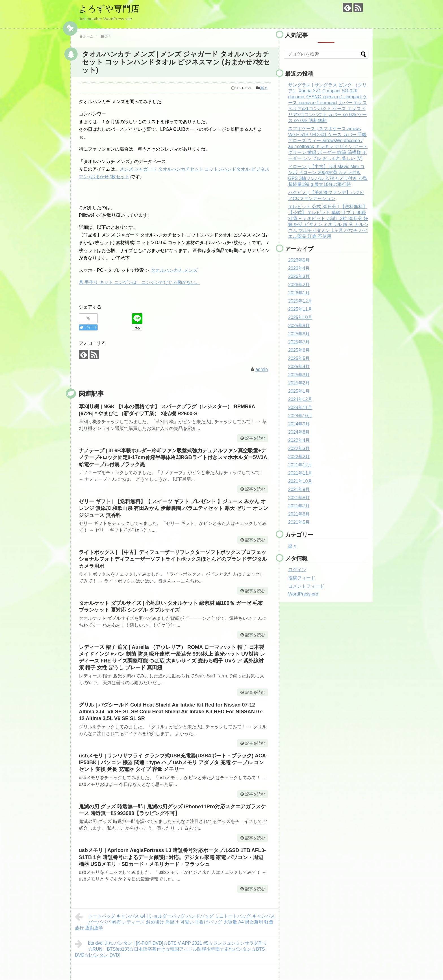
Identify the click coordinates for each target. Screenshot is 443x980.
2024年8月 (299, 432)
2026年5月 (299, 260)
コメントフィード (306, 586)
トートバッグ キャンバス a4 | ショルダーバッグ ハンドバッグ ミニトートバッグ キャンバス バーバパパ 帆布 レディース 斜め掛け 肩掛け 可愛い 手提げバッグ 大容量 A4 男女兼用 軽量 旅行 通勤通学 (175, 921)
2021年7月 (299, 506)
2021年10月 (300, 481)
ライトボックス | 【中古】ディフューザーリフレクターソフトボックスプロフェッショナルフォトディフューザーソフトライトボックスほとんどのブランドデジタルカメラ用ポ (173, 559)
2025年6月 (299, 350)
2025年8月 (299, 334)
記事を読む (255, 438)
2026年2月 (299, 285)
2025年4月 (299, 367)
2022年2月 (299, 457)
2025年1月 (299, 391)
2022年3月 (299, 448)
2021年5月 (299, 522)
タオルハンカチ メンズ (174, 270)
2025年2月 (299, 383)
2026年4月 (299, 268)
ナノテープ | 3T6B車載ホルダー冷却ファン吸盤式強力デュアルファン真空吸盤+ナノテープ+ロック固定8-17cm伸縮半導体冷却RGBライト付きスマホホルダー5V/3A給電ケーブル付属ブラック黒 (173, 458)
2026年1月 (299, 293)
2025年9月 (299, 326)
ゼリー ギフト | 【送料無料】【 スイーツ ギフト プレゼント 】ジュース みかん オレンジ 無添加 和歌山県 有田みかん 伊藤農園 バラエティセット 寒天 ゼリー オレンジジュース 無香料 (173, 508)
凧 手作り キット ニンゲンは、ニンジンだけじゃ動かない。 (139, 282)
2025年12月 (300, 301)
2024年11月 (300, 408)
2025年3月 (299, 375)
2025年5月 (299, 358)
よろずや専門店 (109, 9)
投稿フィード (302, 578)
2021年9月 (299, 489)
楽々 (264, 88)
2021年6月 (299, 514)
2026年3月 (299, 276)
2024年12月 (300, 399)
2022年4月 (299, 440)
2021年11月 (300, 473)
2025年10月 (300, 317)
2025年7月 (299, 342)
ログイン (297, 570)
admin (262, 369)
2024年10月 (300, 416)
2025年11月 (300, 309)
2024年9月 (299, 424)
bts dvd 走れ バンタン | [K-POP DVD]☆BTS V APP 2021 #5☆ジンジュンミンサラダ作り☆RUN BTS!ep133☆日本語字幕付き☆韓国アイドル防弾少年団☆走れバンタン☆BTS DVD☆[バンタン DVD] (171, 948)
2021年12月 (300, 465)
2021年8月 (299, 498)
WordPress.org (303, 594)
